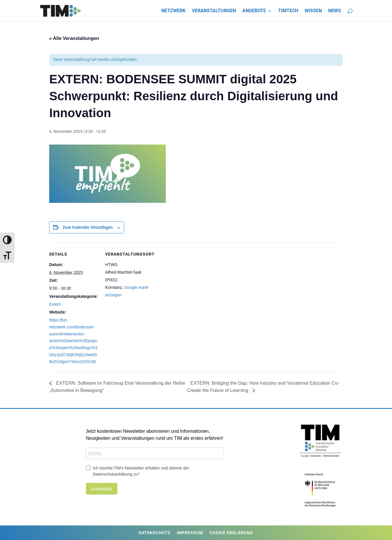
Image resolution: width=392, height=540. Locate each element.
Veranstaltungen (214, 11)
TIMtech (288, 11)
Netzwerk (173, 11)
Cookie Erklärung (231, 533)
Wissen (313, 11)
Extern (55, 304)
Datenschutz (154, 533)
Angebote (254, 11)
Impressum (190, 533)
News (335, 11)
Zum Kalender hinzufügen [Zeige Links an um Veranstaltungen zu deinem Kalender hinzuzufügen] (88, 227)
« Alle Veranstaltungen (74, 38)
